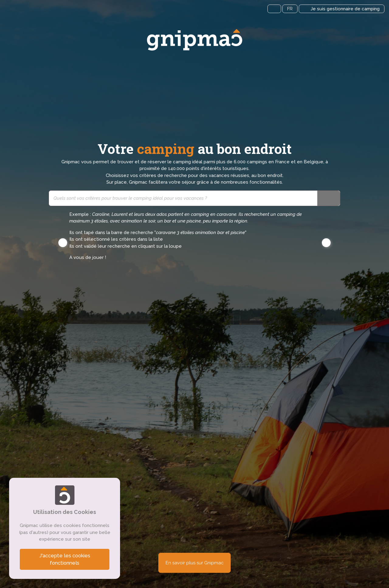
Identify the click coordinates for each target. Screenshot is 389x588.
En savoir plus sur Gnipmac (195, 563)
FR (290, 9)
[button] (63, 243)
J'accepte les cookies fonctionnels (65, 559)
